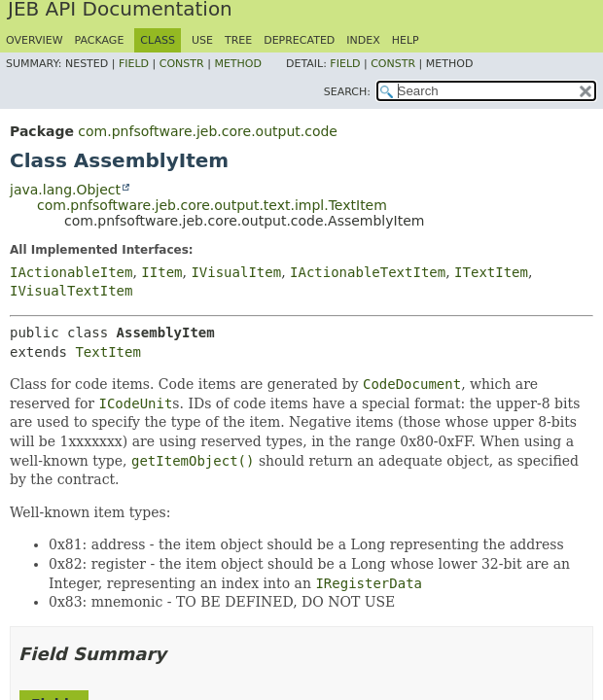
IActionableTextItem (368, 272)
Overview (35, 40)
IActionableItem (71, 272)
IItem (161, 272)
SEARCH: (347, 92)
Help (406, 40)
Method (238, 64)
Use (202, 40)
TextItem (107, 352)
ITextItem (491, 272)
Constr (182, 64)
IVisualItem (236, 272)
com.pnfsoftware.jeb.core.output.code (208, 131)
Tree (238, 40)
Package (100, 40)
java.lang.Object (65, 190)
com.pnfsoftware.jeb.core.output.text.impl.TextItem (212, 205)
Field (134, 64)
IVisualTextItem (71, 291)
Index (363, 40)
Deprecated (299, 40)
